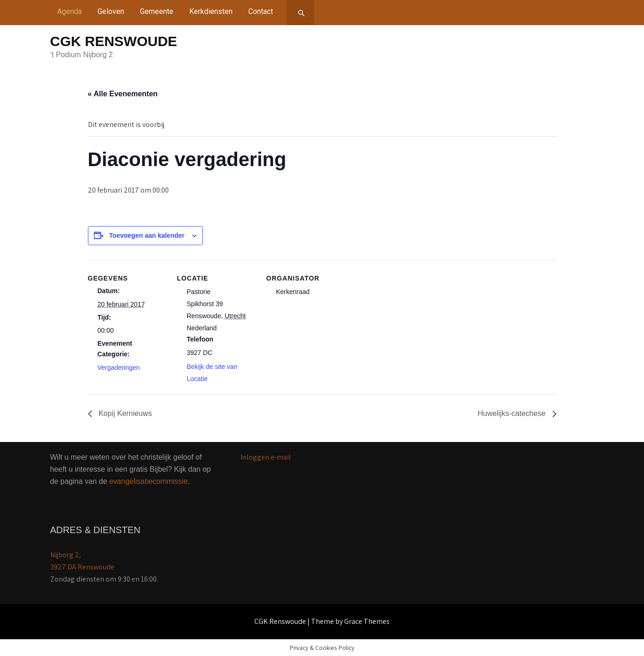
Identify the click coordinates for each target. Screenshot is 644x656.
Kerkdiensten (211, 11)
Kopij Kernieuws (124, 413)
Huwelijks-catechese (512, 413)
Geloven (111, 11)
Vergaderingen (119, 368)
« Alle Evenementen (123, 94)
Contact (261, 11)
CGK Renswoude (114, 41)
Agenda (70, 11)
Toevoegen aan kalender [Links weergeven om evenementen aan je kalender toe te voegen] (146, 235)
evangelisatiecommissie (149, 481)
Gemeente (157, 11)
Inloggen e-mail (266, 457)
